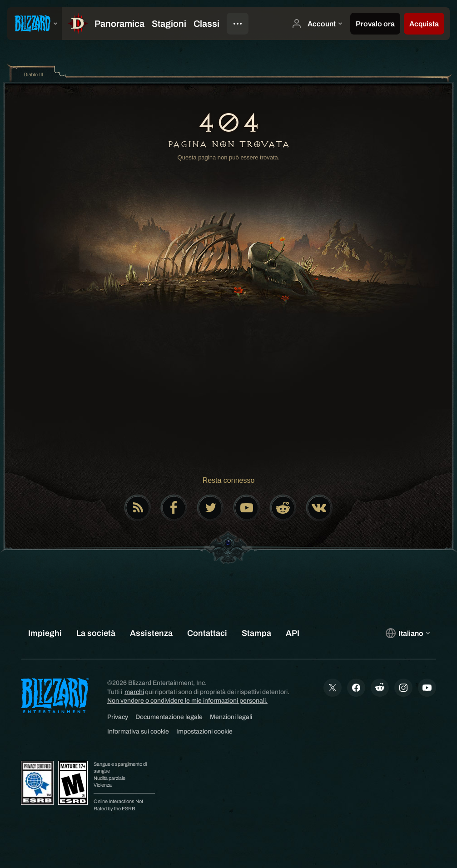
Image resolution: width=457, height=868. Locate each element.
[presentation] (35, 24)
